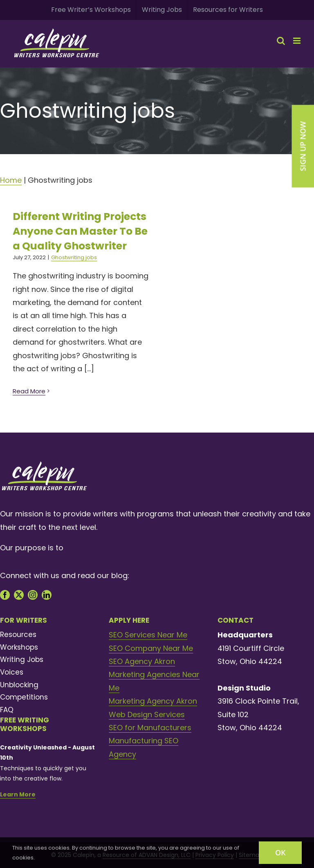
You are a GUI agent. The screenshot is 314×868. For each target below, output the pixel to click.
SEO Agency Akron (142, 661)
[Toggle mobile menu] (297, 41)
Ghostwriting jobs (74, 257)
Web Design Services (147, 714)
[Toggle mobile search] (281, 41)
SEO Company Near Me (151, 648)
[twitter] (19, 595)
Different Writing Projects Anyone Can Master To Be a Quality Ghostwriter (80, 231)
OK (280, 852)
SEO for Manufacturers (150, 728)
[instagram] (33, 595)
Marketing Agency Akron (153, 701)
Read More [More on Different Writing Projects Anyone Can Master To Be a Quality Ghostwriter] (29, 391)
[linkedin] (47, 595)
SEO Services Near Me (148, 635)
